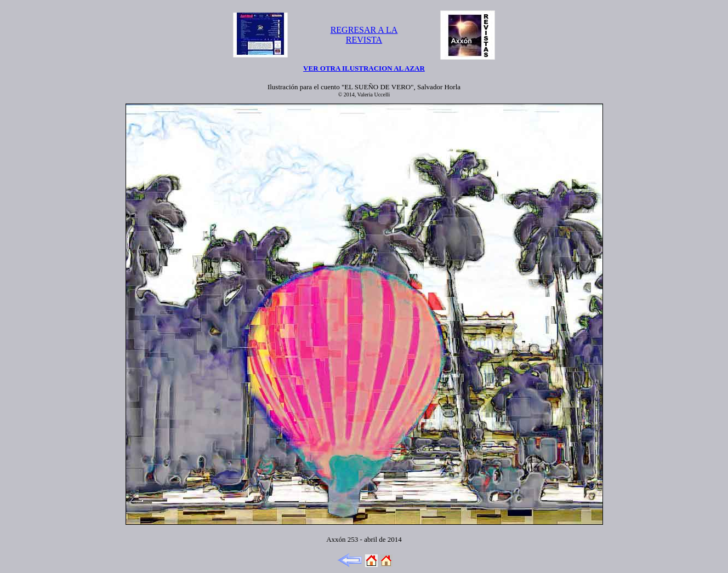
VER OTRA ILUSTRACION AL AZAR (364, 68)
